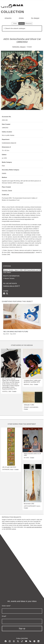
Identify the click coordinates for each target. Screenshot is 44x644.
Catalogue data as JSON (11, 286)
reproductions (7, 527)
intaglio (4, 173)
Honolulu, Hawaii (7, 190)
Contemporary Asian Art (9, 143)
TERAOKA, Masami (19, 47)
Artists (21, 18)
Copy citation (7, 272)
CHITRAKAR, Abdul (8, 470)
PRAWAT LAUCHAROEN (31, 407)
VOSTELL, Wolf (7, 391)
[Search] (22, 28)
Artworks (8, 18)
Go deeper (35, 18)
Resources (29, 23)
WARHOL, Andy (28, 384)
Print (3, 166)
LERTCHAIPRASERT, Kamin (32, 506)
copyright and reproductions (34, 527)
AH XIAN (26, 458)
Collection (12, 12)
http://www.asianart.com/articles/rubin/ (23, 252)
